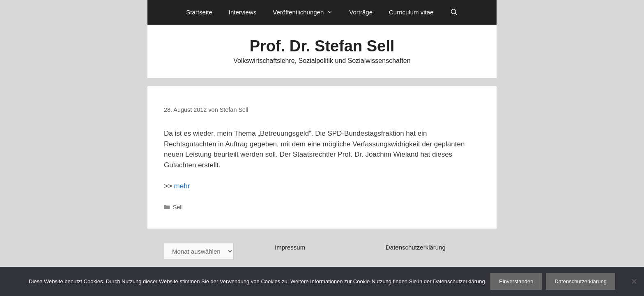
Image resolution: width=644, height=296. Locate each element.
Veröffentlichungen (307, 12)
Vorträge (361, 12)
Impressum (290, 247)
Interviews (243, 12)
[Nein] (634, 281)
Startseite (199, 12)
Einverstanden (516, 281)
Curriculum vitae (411, 12)
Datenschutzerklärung (416, 247)
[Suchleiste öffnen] (454, 12)
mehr (182, 186)
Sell (178, 207)
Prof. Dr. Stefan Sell (322, 46)
